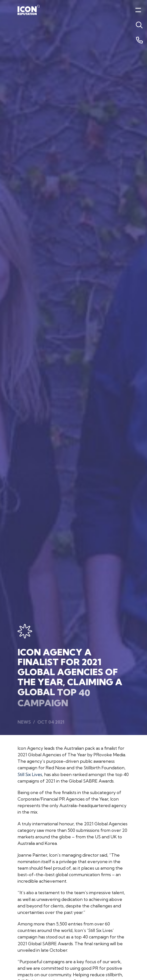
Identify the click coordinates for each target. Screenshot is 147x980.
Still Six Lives (30, 774)
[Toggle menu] (138, 25)
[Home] (29, 10)
